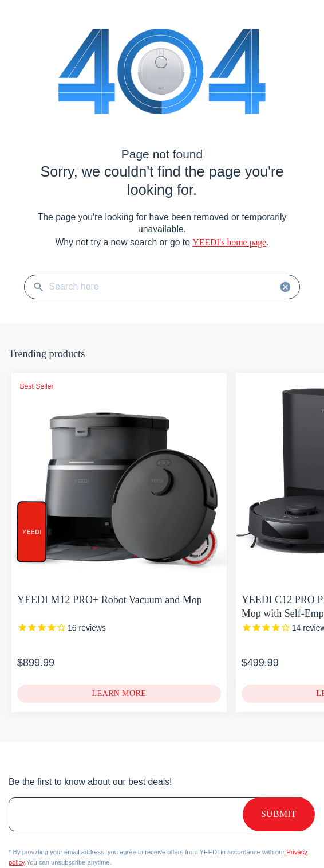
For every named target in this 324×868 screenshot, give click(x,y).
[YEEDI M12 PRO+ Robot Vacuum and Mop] (62, 628)
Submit (279, 814)
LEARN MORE (119, 694)
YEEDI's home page (229, 242)
